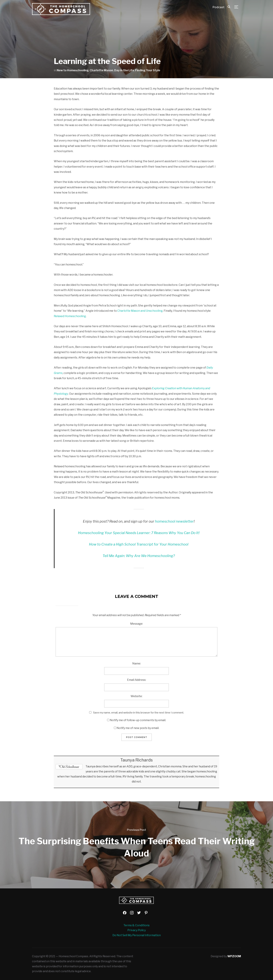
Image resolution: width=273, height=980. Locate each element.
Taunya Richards (136, 760)
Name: (137, 664)
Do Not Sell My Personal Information (137, 935)
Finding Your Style (148, 70)
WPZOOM (234, 956)
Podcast (218, 7)
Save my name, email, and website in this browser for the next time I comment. (139, 713)
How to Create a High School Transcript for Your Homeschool (139, 544)
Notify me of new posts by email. (138, 728)
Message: (137, 624)
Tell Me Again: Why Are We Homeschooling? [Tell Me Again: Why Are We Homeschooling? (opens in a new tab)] (139, 556)
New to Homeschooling (73, 70)
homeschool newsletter (174, 521)
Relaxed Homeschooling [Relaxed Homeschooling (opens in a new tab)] (70, 316)
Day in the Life (124, 70)
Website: (136, 696)
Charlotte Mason (101, 70)
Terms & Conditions (136, 925)
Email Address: (137, 680)
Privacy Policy (137, 930)
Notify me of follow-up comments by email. (138, 720)
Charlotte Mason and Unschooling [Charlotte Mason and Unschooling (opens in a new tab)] (140, 311)
